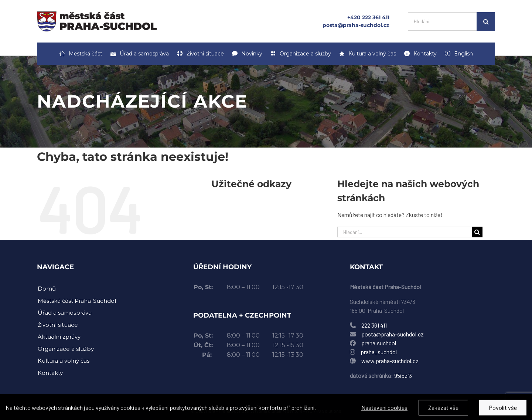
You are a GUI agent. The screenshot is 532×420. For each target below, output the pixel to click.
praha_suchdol (378, 352)
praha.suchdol (379, 343)
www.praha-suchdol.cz (390, 361)
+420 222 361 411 (368, 17)
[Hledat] (486, 21)
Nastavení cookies (384, 411)
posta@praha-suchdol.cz (356, 25)
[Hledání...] (442, 21)
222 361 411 (374, 325)
